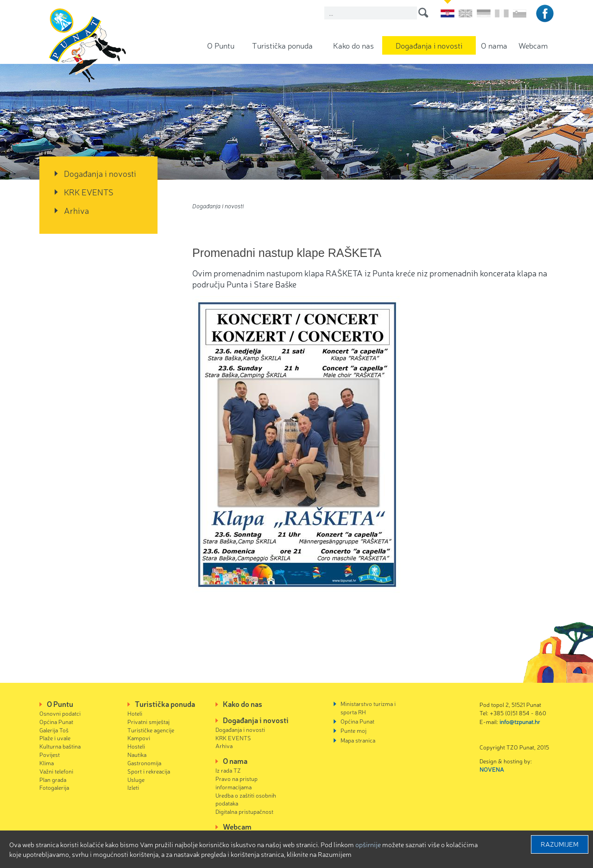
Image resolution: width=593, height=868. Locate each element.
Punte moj (353, 730)
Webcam (533, 45)
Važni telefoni (56, 771)
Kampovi (139, 738)
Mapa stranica (358, 740)
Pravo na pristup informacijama (237, 783)
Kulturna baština (60, 746)
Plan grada (53, 779)
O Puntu (221, 45)
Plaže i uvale (55, 738)
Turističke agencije (151, 730)
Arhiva (76, 210)
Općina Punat (56, 721)
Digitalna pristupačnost (244, 811)
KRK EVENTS (89, 192)
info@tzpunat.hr (520, 721)
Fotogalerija (54, 787)
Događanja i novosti (429, 45)
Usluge (136, 779)
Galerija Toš (54, 730)
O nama (494, 45)
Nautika (137, 754)
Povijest (50, 754)
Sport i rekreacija (149, 771)
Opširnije (368, 844)
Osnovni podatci (60, 713)
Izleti (133, 787)
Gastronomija (144, 763)
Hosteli (136, 746)
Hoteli (135, 713)
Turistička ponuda (282, 45)
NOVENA (492, 769)
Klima (47, 763)
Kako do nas (353, 45)
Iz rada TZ (228, 770)
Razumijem (560, 844)
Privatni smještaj (148, 721)
